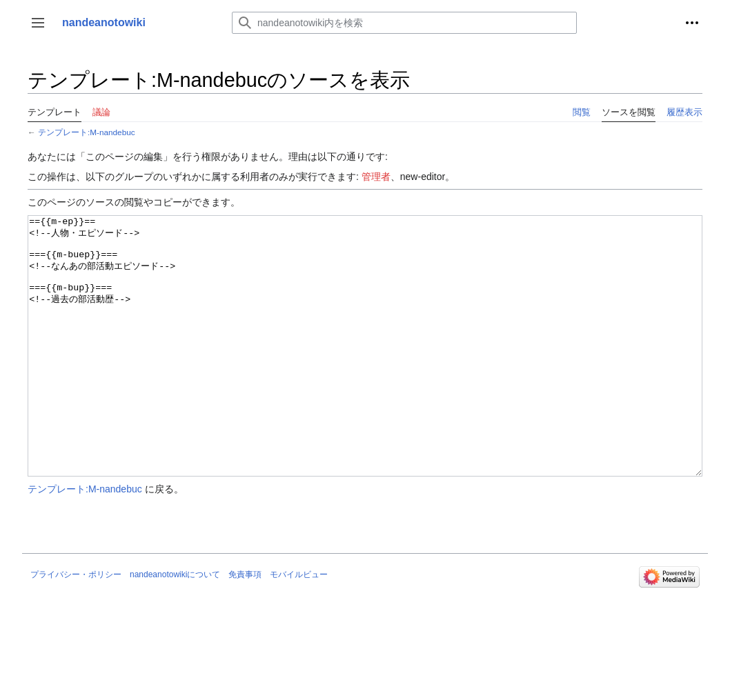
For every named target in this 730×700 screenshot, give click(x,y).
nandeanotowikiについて (175, 626)
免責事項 (245, 626)
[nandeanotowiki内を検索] (404, 23)
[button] (38, 23)
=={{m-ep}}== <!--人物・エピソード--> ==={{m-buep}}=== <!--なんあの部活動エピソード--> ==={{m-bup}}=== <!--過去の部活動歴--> (365, 372)
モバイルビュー (299, 626)
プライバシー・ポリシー (76, 626)
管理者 (376, 177)
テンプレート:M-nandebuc (87, 132)
